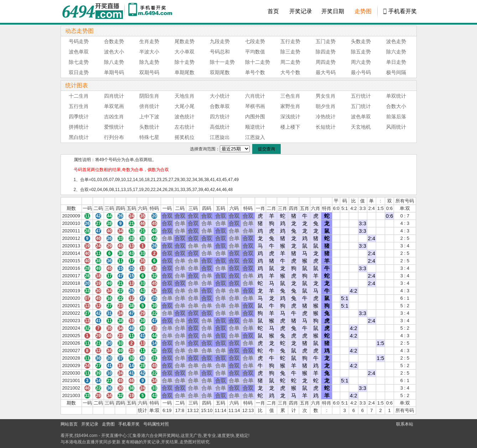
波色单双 (79, 52)
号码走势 (79, 41)
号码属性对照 (156, 424)
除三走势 (290, 52)
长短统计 (326, 127)
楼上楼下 (290, 127)
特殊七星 (149, 137)
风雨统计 (396, 127)
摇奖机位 (185, 137)
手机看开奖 (403, 11)
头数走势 (361, 41)
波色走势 (396, 41)
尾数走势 (185, 41)
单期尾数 (185, 72)
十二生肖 (79, 96)
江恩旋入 (255, 137)
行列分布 (114, 137)
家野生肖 (290, 106)
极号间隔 (396, 72)
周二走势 (290, 62)
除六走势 (396, 52)
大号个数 (290, 72)
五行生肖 (79, 106)
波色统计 (185, 117)
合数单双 (220, 106)
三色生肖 (290, 96)
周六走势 (361, 62)
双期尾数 (220, 72)
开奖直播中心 (114, 436)
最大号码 (326, 72)
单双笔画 (114, 106)
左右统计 (185, 127)
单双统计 (396, 96)
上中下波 (149, 117)
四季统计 (79, 117)
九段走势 (220, 41)
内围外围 (255, 117)
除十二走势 (258, 62)
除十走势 (185, 62)
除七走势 (79, 62)
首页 (273, 11)
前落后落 (396, 117)
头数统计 (149, 127)
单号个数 (255, 72)
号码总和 (220, 52)
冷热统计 (326, 117)
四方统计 (220, 117)
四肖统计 (114, 96)
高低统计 (220, 127)
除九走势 (149, 62)
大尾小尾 (185, 106)
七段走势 (255, 41)
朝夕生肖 (326, 106)
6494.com (88, 436)
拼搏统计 (79, 127)
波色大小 (114, 52)
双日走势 (79, 72)
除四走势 (326, 52)
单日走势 (396, 62)
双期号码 (149, 72)
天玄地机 (361, 127)
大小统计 (220, 96)
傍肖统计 (149, 106)
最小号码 (361, 72)
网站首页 (69, 424)
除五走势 (361, 52)
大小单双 (185, 52)
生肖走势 (149, 41)
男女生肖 (326, 96)
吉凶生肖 (114, 117)
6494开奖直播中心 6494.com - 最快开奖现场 (93, 11)
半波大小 (149, 52)
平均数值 (255, 52)
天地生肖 (185, 96)
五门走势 (326, 41)
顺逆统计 (255, 127)
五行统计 (361, 96)
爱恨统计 (114, 127)
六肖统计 (255, 96)
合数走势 (114, 41)
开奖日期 (333, 11)
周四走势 (326, 62)
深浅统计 (290, 117)
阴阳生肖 (149, 96)
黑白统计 (79, 137)
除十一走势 (222, 62)
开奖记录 (301, 11)
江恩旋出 (220, 137)
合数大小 (396, 106)
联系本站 (405, 424)
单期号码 (114, 72)
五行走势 (290, 41)
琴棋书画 (255, 106)
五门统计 (361, 106)
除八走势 (114, 62)
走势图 (363, 11)
